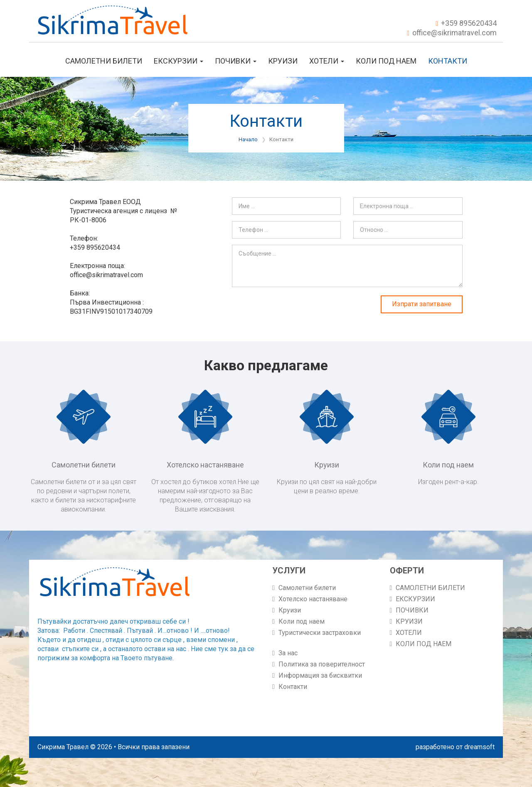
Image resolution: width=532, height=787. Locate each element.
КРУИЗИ (283, 61)
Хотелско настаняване (313, 599)
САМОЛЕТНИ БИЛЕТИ (104, 61)
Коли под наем (302, 621)
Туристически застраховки (320, 633)
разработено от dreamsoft (455, 747)
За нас (288, 653)
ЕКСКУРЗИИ (179, 61)
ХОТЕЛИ (327, 61)
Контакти (448, 61)
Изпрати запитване (422, 304)
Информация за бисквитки (320, 675)
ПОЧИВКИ (236, 61)
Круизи (290, 610)
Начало (248, 139)
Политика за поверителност (322, 664)
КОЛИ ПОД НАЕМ (386, 61)
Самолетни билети (307, 588)
